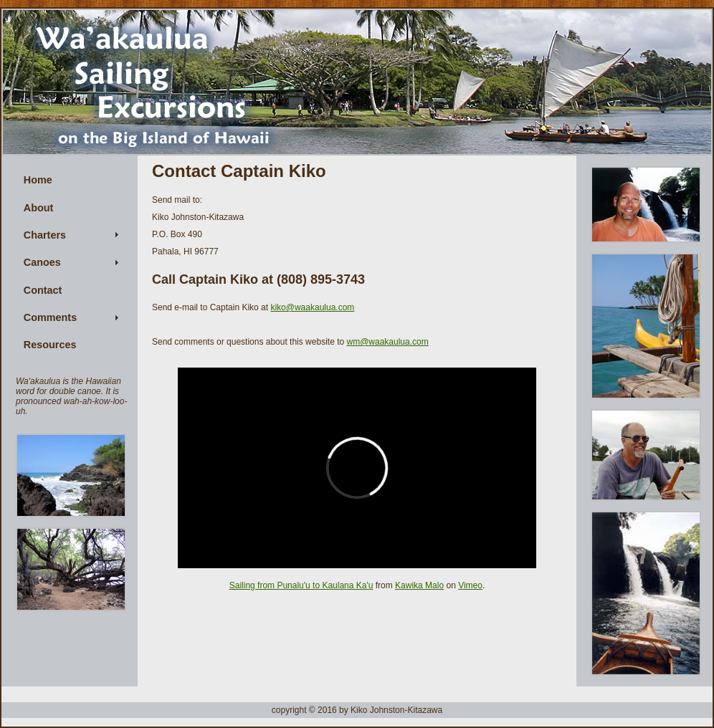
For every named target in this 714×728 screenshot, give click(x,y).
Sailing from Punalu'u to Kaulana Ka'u (301, 585)
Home (38, 180)
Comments (50, 317)
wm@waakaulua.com (387, 342)
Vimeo (470, 585)
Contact (43, 290)
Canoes (42, 262)
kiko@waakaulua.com (312, 307)
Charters (45, 235)
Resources (50, 345)
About (39, 208)
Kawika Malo (419, 585)
